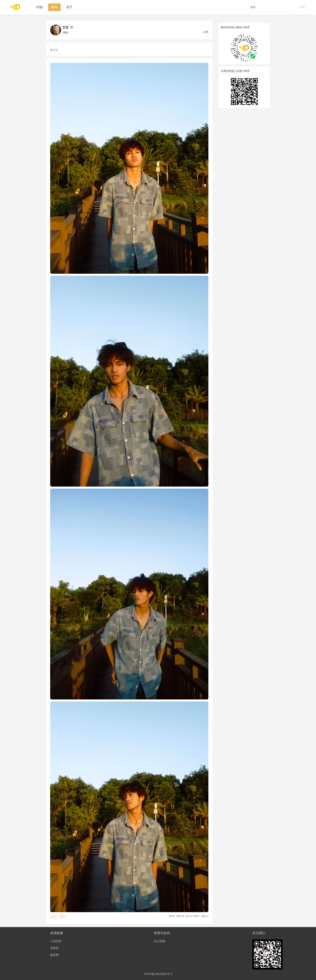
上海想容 (56, 941)
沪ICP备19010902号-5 (158, 974)
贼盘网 (54, 955)
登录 (302, 7)
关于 (69, 7)
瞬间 (54, 7)
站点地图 (160, 941)
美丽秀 (54, 948)
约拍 (39, 7)
